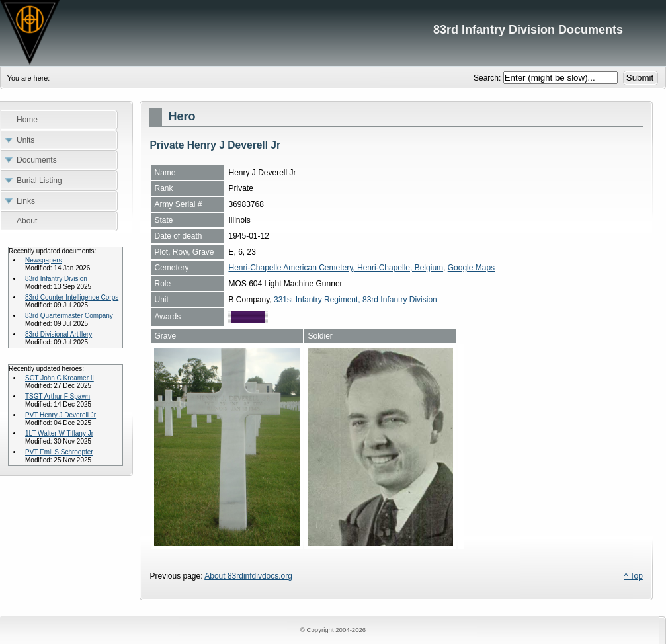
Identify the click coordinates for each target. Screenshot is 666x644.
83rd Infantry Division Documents (333, 33)
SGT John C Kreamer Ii (60, 378)
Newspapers (44, 260)
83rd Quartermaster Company (69, 316)
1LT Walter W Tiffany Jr (59, 433)
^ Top (634, 576)
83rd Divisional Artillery (59, 334)
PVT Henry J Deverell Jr (61, 415)
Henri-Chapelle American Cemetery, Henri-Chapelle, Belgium (336, 268)
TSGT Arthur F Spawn (58, 396)
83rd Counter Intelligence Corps (72, 297)
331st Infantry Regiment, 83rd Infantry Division (355, 300)
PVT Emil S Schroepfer (59, 452)
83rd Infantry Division (56, 279)
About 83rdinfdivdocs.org (248, 576)
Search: (488, 78)
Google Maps (471, 268)
